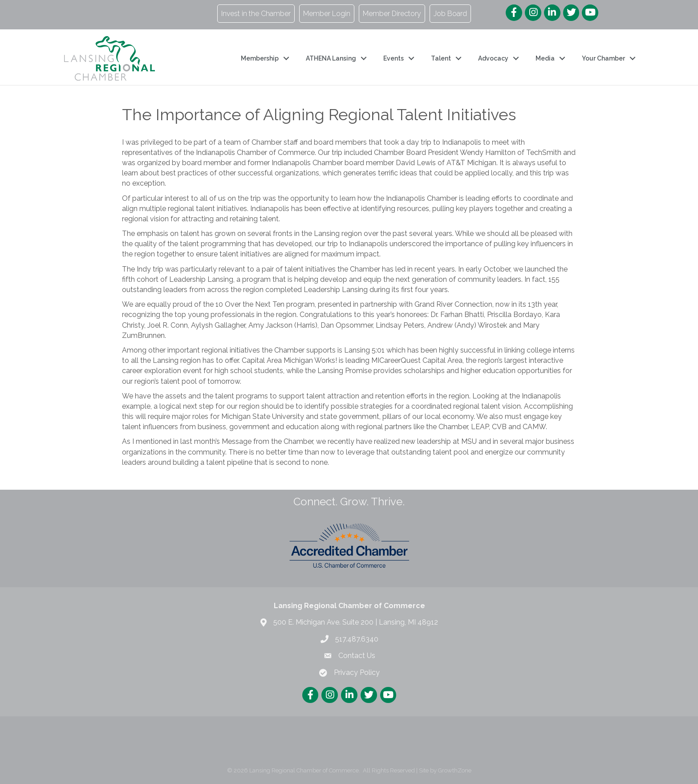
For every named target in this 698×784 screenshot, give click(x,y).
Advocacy (493, 58)
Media (545, 58)
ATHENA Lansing (331, 58)
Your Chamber (603, 58)
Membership (260, 58)
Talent (441, 58)
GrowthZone (455, 770)
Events (394, 58)
